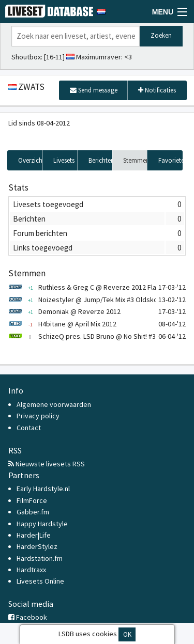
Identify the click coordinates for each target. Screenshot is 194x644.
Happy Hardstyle (42, 524)
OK (127, 634)
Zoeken (161, 35)
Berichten (101, 160)
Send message (94, 90)
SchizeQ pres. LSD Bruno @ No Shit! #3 (82, 336)
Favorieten (170, 160)
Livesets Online (40, 581)
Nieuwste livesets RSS (47, 464)
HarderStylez (37, 546)
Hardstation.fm (40, 558)
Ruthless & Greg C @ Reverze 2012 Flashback (93, 287)
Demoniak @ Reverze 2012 (64, 311)
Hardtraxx (31, 570)
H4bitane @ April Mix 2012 (62, 324)
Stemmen (135, 160)
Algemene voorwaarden (54, 404)
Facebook (28, 617)
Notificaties (157, 90)
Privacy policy (38, 416)
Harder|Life (34, 535)
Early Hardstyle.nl (43, 489)
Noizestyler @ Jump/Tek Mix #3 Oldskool (86, 300)
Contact (29, 428)
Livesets (64, 160)
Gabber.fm (33, 512)
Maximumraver (99, 57)
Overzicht (31, 160)
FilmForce (32, 500)
